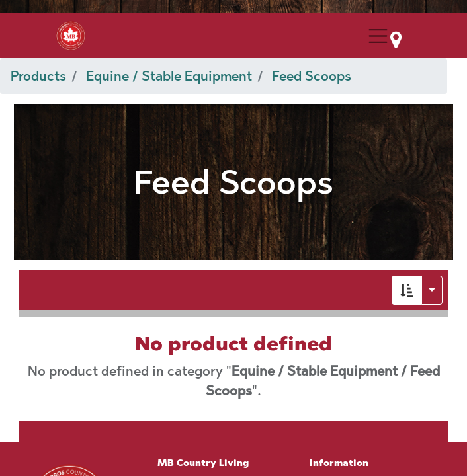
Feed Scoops (312, 76)
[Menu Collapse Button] (378, 36)
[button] (407, 290)
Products (38, 76)
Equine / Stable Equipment (169, 76)
